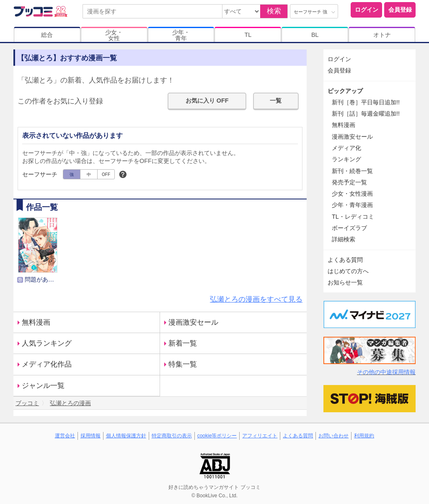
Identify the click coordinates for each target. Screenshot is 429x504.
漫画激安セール (193, 322)
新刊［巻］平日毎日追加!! (366, 102)
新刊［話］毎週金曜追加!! (366, 114)
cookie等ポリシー (217, 436)
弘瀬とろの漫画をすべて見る (256, 299)
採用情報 (90, 436)
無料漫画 (36, 322)
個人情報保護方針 (126, 436)
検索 (274, 11)
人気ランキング (47, 343)
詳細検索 (344, 239)
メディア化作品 (47, 364)
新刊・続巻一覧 (352, 171)
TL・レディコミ (353, 217)
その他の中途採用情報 (386, 372)
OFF (106, 174)
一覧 (276, 101)
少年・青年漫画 (352, 205)
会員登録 (400, 10)
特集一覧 (183, 364)
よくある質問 (345, 260)
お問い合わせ (333, 436)
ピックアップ (345, 91)
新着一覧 (183, 343)
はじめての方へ (348, 271)
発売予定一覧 (349, 182)
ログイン (367, 10)
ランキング (346, 159)
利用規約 (364, 436)
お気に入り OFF (207, 101)
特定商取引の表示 (172, 436)
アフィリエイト (260, 436)
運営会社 (65, 436)
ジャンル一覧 (43, 386)
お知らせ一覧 (345, 282)
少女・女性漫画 (352, 194)
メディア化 (346, 148)
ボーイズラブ (349, 228)
